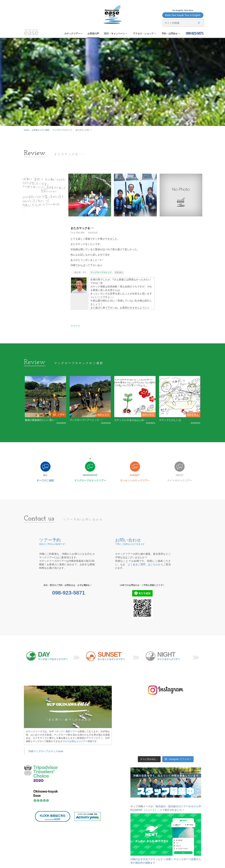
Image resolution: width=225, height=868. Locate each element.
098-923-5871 (194, 33)
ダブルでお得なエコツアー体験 (76, 741)
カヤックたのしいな (170, 420)
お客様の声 (93, 33)
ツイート (75, 326)
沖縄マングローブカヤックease (46, 751)
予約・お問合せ (170, 33)
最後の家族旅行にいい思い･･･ (41, 420)
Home (26, 130)
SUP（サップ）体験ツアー (63, 731)
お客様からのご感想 (41, 130)
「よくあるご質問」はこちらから (144, 565)
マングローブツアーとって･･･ (86, 420)
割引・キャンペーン (116, 33)
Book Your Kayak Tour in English (183, 15)
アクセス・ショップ (144, 33)
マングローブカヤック (62, 130)
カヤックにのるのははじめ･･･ (131, 420)
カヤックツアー (73, 33)
